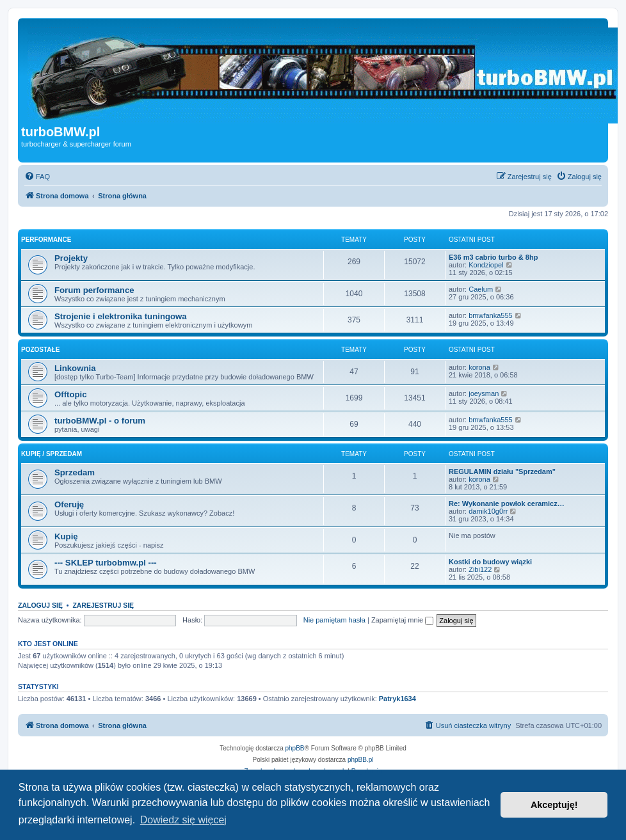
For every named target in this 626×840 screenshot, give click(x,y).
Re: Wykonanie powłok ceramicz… (507, 503)
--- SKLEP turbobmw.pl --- (106, 563)
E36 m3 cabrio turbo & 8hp (493, 257)
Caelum (481, 289)
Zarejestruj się (103, 605)
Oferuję (69, 504)
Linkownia (75, 368)
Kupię (66, 536)
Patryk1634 (397, 699)
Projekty (71, 258)
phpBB (295, 748)
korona (479, 367)
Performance (46, 240)
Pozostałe (40, 350)
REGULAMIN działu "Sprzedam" (502, 472)
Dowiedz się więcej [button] (183, 820)
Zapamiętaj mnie (402, 620)
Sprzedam (75, 472)
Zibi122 (480, 569)
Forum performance (94, 290)
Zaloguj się (40, 605)
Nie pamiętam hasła (334, 620)
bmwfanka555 (491, 315)
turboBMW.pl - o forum (100, 421)
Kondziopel (486, 265)
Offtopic (71, 394)
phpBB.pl (361, 760)
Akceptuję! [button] (554, 805)
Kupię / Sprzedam (52, 454)
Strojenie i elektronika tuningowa (121, 316)
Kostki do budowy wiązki (490, 562)
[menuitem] (37, 177)
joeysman (484, 393)
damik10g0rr (488, 511)
